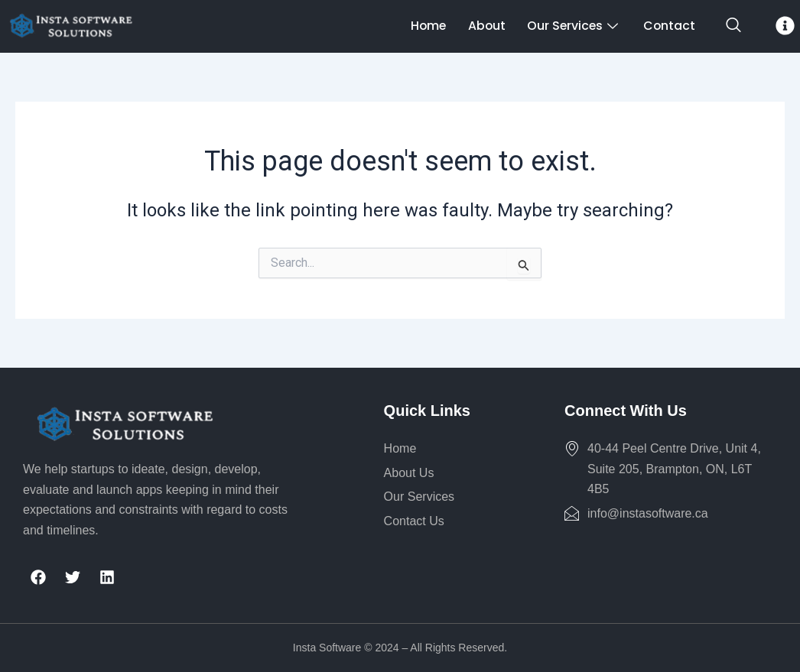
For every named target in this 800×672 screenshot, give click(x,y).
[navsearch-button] (734, 26)
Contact (667, 26)
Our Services (569, 26)
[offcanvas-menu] (785, 26)
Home (418, 26)
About (479, 26)
